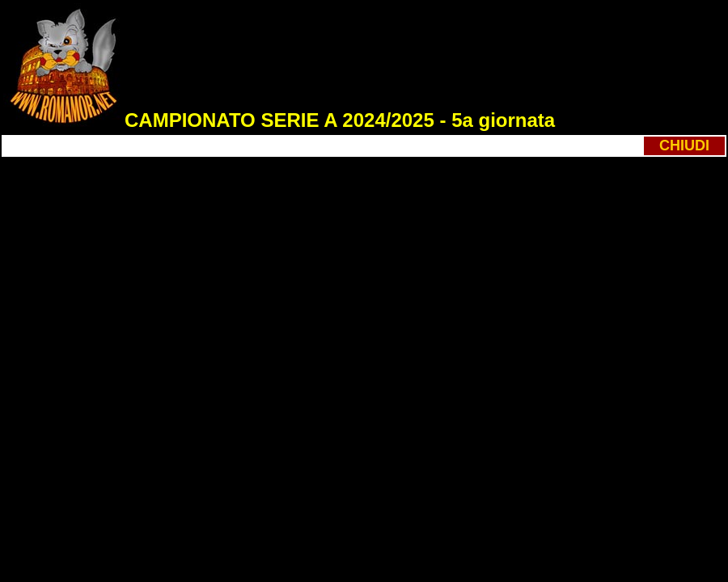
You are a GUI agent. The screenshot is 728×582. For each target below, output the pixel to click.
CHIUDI (684, 145)
